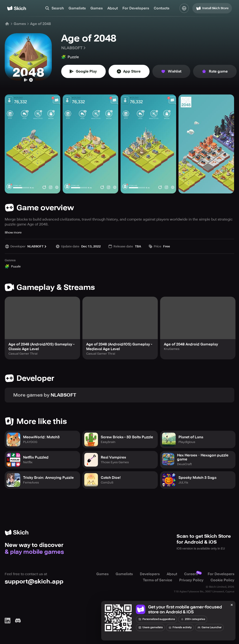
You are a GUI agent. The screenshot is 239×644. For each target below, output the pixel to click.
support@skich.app (34, 581)
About (113, 8)
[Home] (17, 8)
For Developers (136, 8)
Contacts (162, 8)
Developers (150, 574)
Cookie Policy (222, 580)
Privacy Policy (191, 580)
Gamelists (77, 8)
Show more (13, 232)
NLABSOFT (74, 48)
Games (97, 8)
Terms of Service (158, 580)
